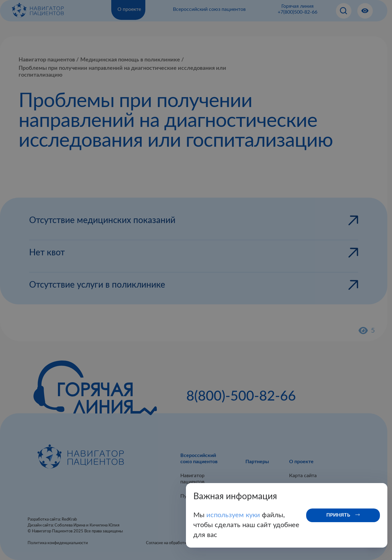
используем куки (234, 515)
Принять (338, 515)
